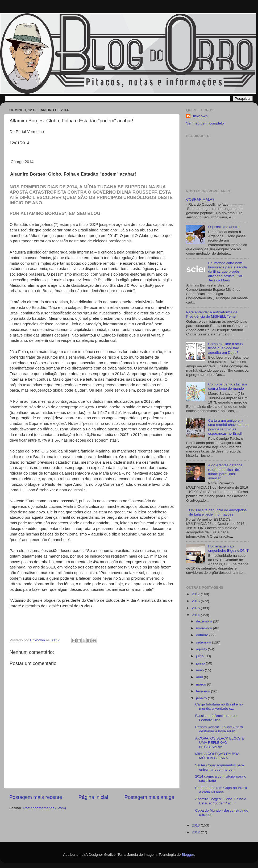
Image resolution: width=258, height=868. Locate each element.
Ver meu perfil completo (205, 123)
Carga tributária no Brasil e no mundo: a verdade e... (219, 706)
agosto (202, 649)
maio (200, 670)
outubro (203, 635)
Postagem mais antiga (149, 797)
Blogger (188, 855)
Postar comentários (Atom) (45, 808)
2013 (196, 825)
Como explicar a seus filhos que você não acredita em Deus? (225, 348)
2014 (196, 615)
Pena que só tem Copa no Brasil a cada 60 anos (221, 790)
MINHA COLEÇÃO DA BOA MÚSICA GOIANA (217, 756)
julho (200, 656)
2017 (196, 594)
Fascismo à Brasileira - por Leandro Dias (217, 718)
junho (201, 663)
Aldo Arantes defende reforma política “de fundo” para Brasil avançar (225, 472)
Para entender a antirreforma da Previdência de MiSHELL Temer (212, 314)
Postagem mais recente (36, 797)
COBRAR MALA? (200, 199)
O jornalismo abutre (224, 227)
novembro (205, 628)
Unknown (200, 116)
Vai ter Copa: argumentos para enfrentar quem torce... (220, 767)
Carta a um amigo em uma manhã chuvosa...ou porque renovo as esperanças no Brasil (228, 427)
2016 (196, 601)
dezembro (205, 621)
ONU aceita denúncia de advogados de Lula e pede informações (218, 512)
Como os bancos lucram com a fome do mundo (227, 386)
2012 (196, 832)
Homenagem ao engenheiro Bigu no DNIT (228, 548)
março (201, 684)
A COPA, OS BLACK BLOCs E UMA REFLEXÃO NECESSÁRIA (220, 743)
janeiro (202, 698)
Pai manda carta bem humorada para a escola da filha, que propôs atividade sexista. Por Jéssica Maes (227, 272)
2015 (196, 608)
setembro (204, 642)
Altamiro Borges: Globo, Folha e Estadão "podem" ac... (221, 801)
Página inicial (93, 797)
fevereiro (203, 691)
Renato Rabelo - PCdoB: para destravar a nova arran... (219, 729)
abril (200, 677)
